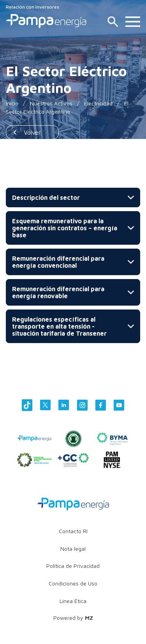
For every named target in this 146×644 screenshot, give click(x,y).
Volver (32, 132)
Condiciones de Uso (73, 583)
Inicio (12, 103)
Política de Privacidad (73, 566)
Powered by (73, 618)
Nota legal (73, 549)
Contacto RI (73, 531)
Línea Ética (73, 601)
